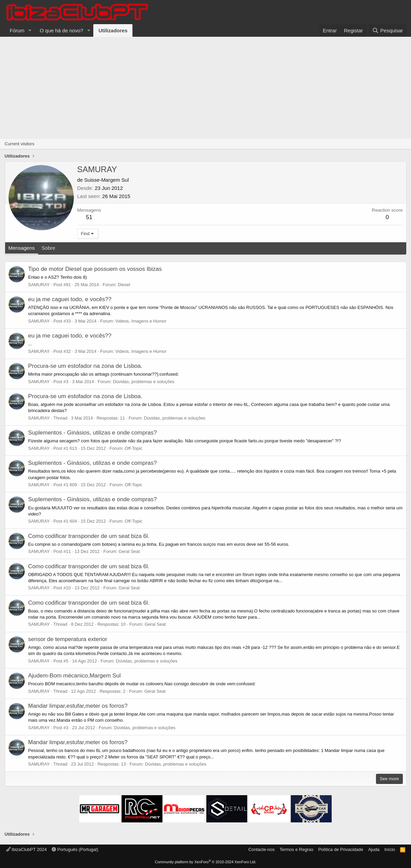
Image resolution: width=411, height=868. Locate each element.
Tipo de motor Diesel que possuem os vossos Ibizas (95, 269)
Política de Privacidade (341, 849)
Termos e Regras (296, 849)
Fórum (17, 30)
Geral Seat (129, 551)
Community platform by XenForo (206, 862)
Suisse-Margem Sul (106, 180)
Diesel (124, 285)
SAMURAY (39, 285)
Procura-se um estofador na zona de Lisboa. (85, 366)
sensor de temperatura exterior (68, 639)
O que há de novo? (62, 30)
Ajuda (374, 849)
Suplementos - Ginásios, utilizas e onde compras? (93, 433)
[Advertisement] (206, 88)
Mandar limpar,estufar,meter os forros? (78, 706)
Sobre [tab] (48, 248)
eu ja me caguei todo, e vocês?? (70, 299)
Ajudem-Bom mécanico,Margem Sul (75, 676)
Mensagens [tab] (22, 248)
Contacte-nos (261, 849)
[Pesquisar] (388, 30)
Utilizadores (113, 30)
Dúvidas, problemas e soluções (144, 382)
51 (89, 217)
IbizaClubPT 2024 (27, 849)
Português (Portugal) (75, 849)
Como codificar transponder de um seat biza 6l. (89, 536)
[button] (30, 30)
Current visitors (20, 144)
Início (390, 849)
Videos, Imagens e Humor (141, 321)
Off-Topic (133, 448)
